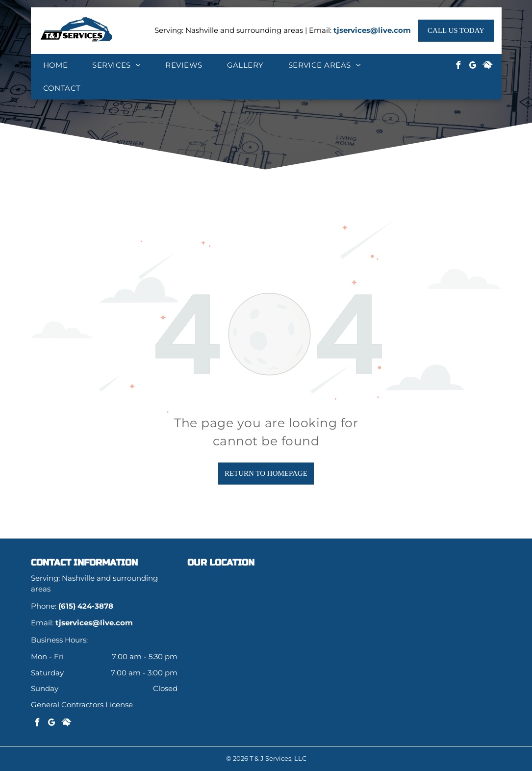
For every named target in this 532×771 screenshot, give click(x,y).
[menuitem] (56, 65)
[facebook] (458, 66)
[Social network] (487, 66)
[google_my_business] (473, 66)
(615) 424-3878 (86, 606)
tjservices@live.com (372, 30)
